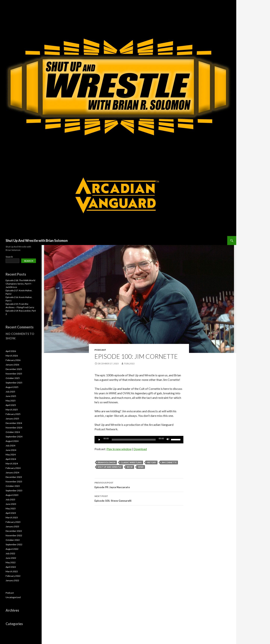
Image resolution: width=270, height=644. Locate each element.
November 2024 (14, 428)
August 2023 (12, 495)
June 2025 (11, 396)
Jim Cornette (169, 462)
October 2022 (13, 540)
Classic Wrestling (131, 462)
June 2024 (11, 450)
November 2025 (14, 374)
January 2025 (12, 419)
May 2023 (11, 508)
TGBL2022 (129, 363)
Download (140, 449)
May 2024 (11, 455)
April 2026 (11, 351)
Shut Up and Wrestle (110, 467)
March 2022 (12, 571)
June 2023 (11, 504)
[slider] (134, 440)
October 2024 (13, 432)
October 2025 (13, 378)
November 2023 (14, 482)
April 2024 (11, 459)
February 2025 (13, 414)
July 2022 (10, 553)
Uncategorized (13, 597)
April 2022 (11, 567)
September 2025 (14, 383)
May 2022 (11, 562)
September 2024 (14, 437)
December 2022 (14, 531)
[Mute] (168, 440)
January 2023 (12, 526)
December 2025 (14, 369)
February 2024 (13, 468)
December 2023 (14, 477)
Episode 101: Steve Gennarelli (139, 498)
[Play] (99, 440)
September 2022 (14, 544)
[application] (139, 440)
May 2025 (11, 401)
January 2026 (12, 365)
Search (9, 257)
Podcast (100, 350)
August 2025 (12, 387)
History (152, 462)
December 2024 (14, 423)
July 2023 (10, 499)
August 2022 (12, 549)
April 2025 (11, 405)
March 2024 (12, 464)
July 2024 (10, 446)
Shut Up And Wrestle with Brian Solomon (37, 241)
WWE (141, 467)
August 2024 (12, 441)
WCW (130, 467)
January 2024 (12, 473)
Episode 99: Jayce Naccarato (139, 485)
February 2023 (13, 522)
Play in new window (119, 449)
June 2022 (11, 558)
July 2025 (10, 392)
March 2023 (12, 517)
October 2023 (13, 486)
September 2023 (14, 490)
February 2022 (13, 576)
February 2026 (13, 360)
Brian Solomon (107, 462)
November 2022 (14, 535)
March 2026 (12, 356)
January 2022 (12, 580)
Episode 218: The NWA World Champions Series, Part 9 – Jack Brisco (20, 284)
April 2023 (11, 513)
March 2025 (12, 410)
